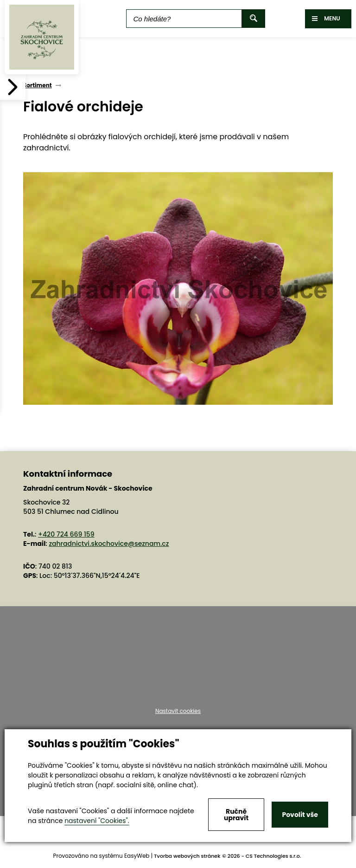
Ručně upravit (236, 815)
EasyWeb (137, 856)
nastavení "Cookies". (97, 821)
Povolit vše (300, 815)
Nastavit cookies (178, 711)
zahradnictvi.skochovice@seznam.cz (109, 544)
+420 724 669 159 (66, 534)
